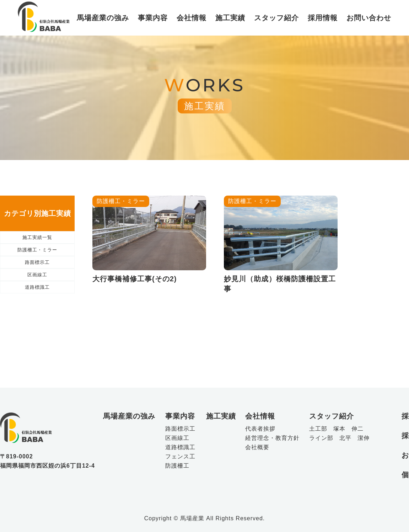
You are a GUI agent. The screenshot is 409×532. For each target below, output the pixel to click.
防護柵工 (177, 466)
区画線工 (37, 303)
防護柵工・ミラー (37, 262)
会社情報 (192, 18)
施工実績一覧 (37, 241)
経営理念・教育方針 (272, 438)
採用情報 (323, 18)
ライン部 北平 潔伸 (339, 438)
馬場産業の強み (103, 18)
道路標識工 (37, 324)
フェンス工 (180, 457)
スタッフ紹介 (276, 18)
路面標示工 (37, 283)
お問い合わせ (369, 18)
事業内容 (153, 18)
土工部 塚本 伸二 (336, 429)
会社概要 (257, 447)
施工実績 (230, 18)
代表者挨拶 (260, 429)
